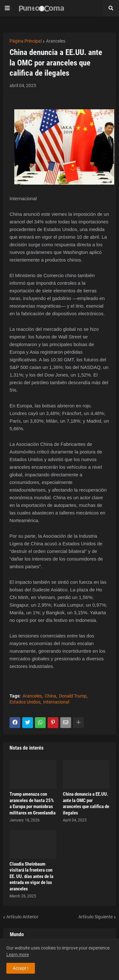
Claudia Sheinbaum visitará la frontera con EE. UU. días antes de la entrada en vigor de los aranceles (31, 876)
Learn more (18, 955)
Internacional (56, 702)
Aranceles (56, 41)
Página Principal (26, 41)
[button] (7, 8)
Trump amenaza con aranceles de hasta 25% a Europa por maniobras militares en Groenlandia (33, 803)
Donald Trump (73, 696)
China (50, 696)
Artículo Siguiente (96, 917)
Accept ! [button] (21, 968)
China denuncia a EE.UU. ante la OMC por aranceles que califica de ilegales (86, 803)
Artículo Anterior (22, 917)
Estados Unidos (25, 702)
